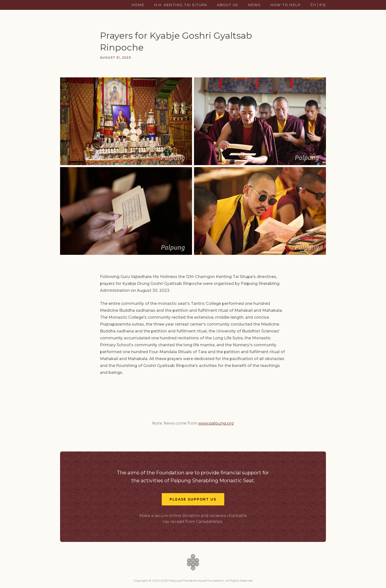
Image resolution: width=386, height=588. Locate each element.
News (254, 5)
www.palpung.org (216, 423)
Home (138, 5)
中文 (322, 5)
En (313, 5)
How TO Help (285, 5)
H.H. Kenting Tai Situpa (181, 5)
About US (227, 5)
